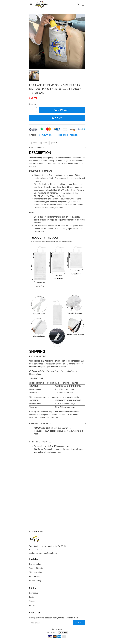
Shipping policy (36, 572)
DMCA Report (51, 633)
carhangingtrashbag (71, 135)
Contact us (34, 593)
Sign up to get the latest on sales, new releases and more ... (54, 618)
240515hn (44, 135)
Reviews (33, 605)
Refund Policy (35, 581)
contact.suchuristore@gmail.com (43, 553)
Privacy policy (35, 564)
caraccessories (55, 135)
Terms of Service (36, 568)
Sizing (32, 601)
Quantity (33, 104)
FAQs (31, 597)
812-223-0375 (35, 550)
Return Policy (35, 576)
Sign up (79, 623)
